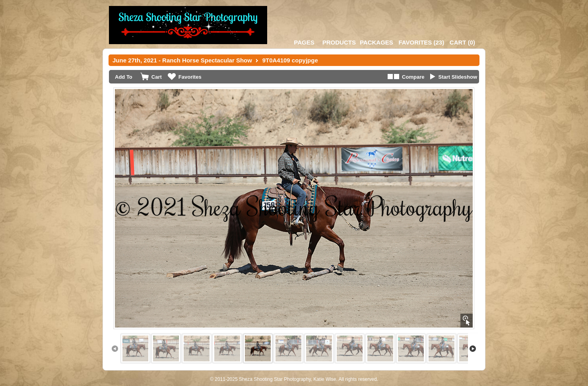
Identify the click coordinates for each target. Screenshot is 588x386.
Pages (304, 42)
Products (339, 42)
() (421, 42)
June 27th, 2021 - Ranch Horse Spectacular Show (182, 60)
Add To (124, 77)
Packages (376, 42)
